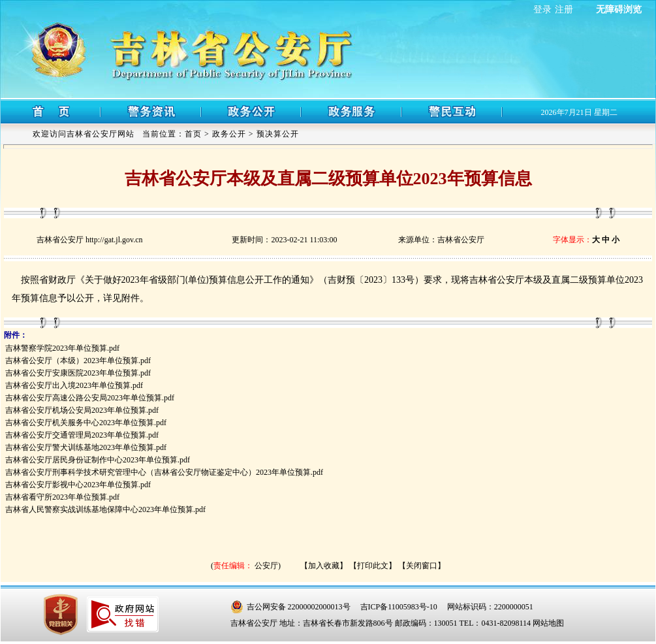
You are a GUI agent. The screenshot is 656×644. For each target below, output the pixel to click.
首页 (193, 134)
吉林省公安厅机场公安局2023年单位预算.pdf (82, 410)
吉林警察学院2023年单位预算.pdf (62, 348)
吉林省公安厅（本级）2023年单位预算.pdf (78, 361)
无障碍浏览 (619, 9)
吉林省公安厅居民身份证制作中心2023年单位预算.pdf (98, 460)
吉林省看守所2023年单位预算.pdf (62, 497)
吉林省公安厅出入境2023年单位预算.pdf (74, 385)
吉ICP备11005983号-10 (399, 607)
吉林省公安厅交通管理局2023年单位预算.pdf (82, 435)
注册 (564, 9)
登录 (542, 9)
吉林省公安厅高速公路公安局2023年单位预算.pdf (90, 398)
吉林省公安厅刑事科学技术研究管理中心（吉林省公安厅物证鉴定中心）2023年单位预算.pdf (164, 472)
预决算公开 (278, 134)
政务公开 (229, 134)
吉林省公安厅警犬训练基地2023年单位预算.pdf (86, 447)
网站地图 (548, 623)
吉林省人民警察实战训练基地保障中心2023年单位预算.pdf (105, 509)
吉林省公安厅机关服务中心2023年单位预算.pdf (86, 423)
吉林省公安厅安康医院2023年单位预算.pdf (78, 373)
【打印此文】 (373, 566)
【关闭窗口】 (422, 566)
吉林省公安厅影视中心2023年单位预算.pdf (78, 485)
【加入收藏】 (324, 566)
